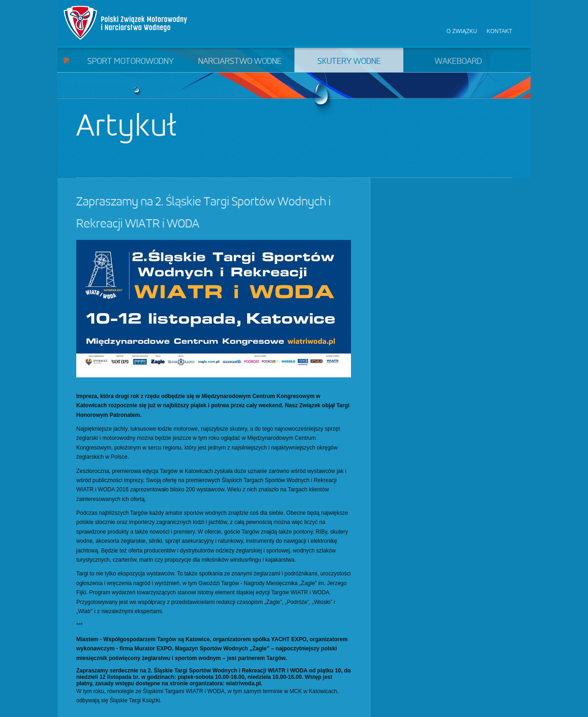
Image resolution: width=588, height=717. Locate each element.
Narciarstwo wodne (240, 62)
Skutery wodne (349, 62)
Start (66, 60)
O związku (462, 31)
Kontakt (499, 31)
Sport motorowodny (130, 62)
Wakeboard (458, 62)
